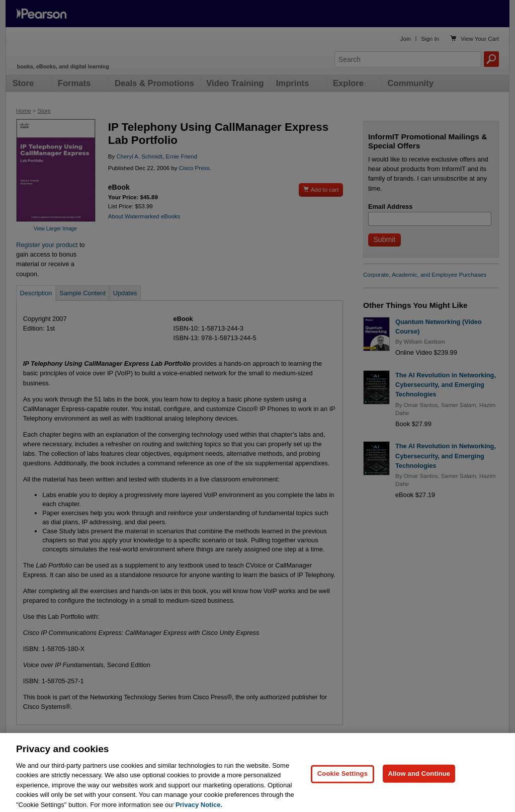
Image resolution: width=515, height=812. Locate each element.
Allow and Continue (419, 789)
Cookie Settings (342, 789)
